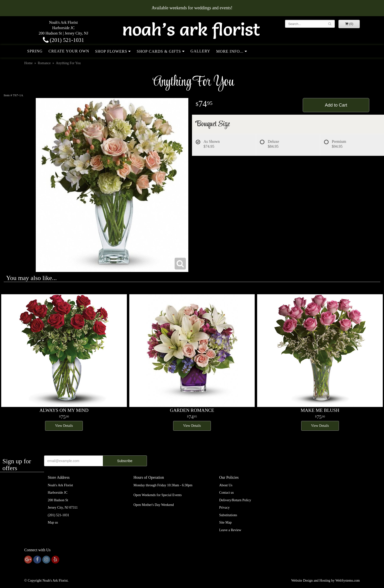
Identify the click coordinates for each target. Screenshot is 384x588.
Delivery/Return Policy (235, 500)
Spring (35, 51)
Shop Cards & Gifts (159, 51)
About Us (226, 485)
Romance (44, 63)
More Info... (230, 51)
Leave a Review (230, 530)
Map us (53, 522)
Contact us (227, 493)
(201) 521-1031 (64, 40)
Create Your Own (69, 51)
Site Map (225, 522)
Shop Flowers (111, 51)
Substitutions (228, 515)
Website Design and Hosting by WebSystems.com (325, 581)
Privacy (224, 508)
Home (28, 63)
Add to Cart (336, 105)
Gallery (200, 51)
